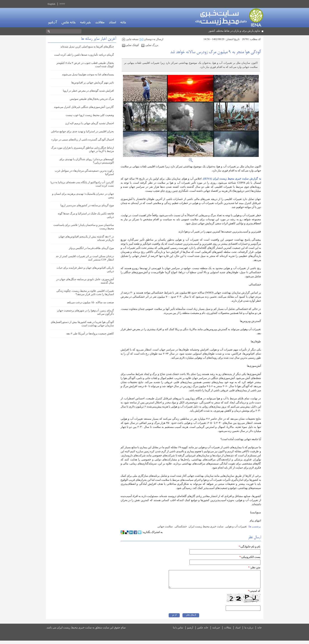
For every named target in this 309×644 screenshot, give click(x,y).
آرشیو (52, 23)
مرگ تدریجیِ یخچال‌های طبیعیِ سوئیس (92, 99)
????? (62, 4)
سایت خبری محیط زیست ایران (206, 526)
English (52, 4)
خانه (123, 23)
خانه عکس (68, 23)
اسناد (112, 23)
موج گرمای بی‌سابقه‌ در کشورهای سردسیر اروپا (87, 205)
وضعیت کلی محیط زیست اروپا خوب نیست (90, 115)
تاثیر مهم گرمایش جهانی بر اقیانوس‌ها (93, 83)
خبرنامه (85, 23)
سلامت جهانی (165, 526)
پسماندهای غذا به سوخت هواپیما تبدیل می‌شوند (88, 74)
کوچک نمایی (131, 45)
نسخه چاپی (130, 39)
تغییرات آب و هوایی (236, 526)
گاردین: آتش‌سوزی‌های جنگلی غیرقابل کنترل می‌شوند (84, 107)
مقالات (100, 23)
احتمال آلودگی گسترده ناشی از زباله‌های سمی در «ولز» (83, 140)
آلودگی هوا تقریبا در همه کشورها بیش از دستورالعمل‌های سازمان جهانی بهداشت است (82, 324)
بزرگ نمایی (150, 45)
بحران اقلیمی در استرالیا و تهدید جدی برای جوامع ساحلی (82, 131)
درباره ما (249, 631)
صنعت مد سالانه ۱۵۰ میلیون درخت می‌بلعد (90, 302)
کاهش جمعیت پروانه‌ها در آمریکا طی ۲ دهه (90, 334)
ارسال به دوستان (151, 39)
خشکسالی (181, 526)
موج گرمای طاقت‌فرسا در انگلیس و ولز (91, 248)
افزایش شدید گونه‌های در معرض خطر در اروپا (88, 91)
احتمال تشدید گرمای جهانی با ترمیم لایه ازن (90, 123)
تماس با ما (178, 631)
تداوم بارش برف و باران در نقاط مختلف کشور (234, 31)
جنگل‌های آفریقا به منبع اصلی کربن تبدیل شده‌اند (87, 47)
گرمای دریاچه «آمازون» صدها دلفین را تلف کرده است (84, 55)
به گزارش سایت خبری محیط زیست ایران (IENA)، (231, 179)
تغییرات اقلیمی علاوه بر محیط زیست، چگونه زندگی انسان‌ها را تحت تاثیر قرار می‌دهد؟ (85, 292)
